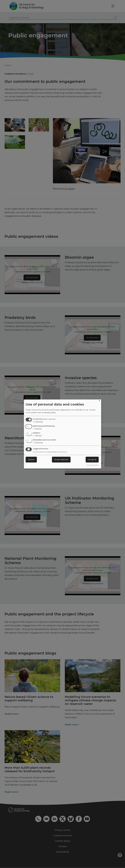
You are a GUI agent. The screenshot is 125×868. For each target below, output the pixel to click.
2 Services (38, 422)
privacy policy (50, 413)
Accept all (92, 460)
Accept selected (61, 460)
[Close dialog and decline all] (99, 401)
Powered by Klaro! (93, 465)
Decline (31, 460)
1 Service (37, 429)
